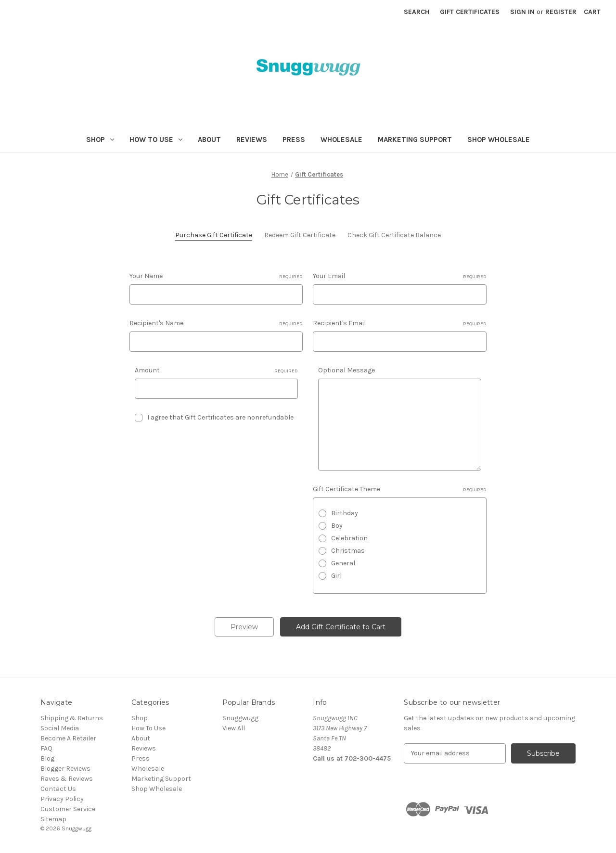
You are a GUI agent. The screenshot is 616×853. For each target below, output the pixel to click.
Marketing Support (415, 140)
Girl (336, 576)
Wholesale (341, 140)
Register (561, 12)
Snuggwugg (240, 718)
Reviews (252, 140)
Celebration (349, 538)
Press (294, 140)
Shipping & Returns (72, 718)
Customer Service (68, 809)
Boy (337, 526)
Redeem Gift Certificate (300, 235)
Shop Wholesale (499, 140)
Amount (216, 370)
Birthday (345, 513)
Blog (47, 758)
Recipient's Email (399, 323)
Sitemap (53, 819)
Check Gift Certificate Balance (394, 235)
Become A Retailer (68, 738)
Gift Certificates (470, 12)
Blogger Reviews (65, 769)
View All (234, 728)
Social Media (60, 728)
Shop (100, 140)
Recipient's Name (216, 323)
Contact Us (58, 789)
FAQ (46, 748)
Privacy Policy (62, 799)
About (209, 140)
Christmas (348, 551)
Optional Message (346, 370)
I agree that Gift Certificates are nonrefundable (220, 417)
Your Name (216, 276)
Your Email (399, 276)
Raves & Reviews (67, 779)
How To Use (156, 140)
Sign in (522, 12)
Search (417, 12)
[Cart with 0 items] (592, 12)
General (343, 563)
